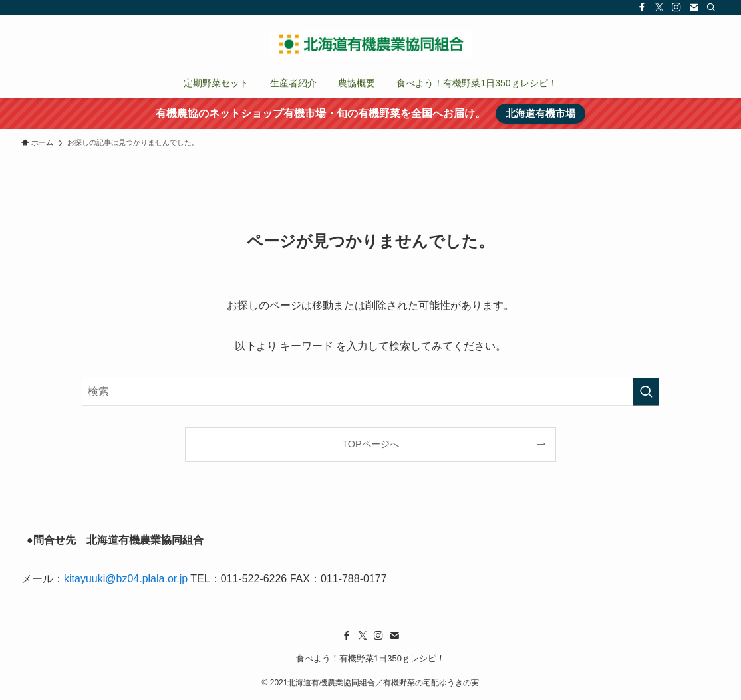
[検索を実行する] (646, 392)
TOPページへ (370, 444)
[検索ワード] (370, 392)
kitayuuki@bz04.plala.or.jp (126, 579)
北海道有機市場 (540, 113)
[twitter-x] (659, 7)
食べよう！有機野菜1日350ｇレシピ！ (370, 658)
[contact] (694, 7)
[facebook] (642, 7)
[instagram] (676, 7)
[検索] (711, 7)
